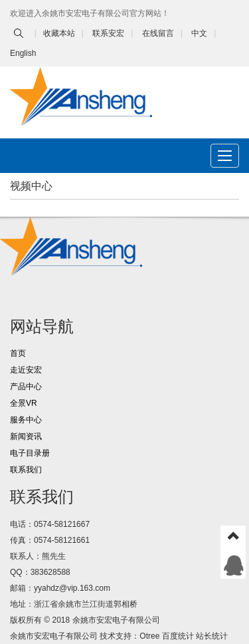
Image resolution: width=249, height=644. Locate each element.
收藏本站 (59, 33)
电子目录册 (30, 453)
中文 (199, 33)
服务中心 (26, 420)
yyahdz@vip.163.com (72, 588)
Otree (149, 636)
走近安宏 (26, 370)
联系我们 (26, 470)
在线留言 (158, 33)
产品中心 (26, 387)
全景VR (24, 403)
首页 (18, 353)
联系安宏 (108, 33)
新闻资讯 (26, 436)
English (23, 53)
